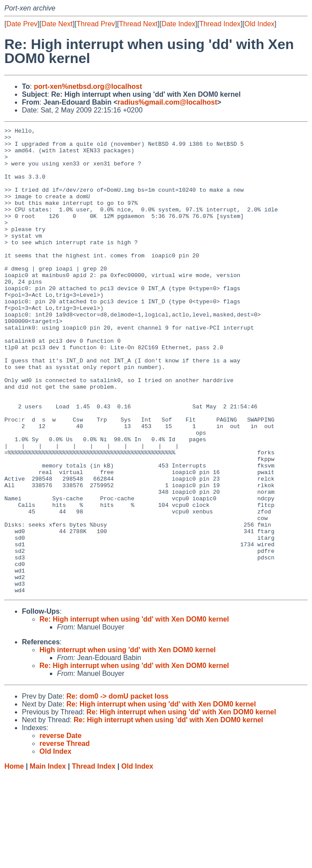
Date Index (178, 24)
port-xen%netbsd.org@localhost (88, 86)
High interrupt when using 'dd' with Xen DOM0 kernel (128, 743)
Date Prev (22, 24)
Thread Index (220, 24)
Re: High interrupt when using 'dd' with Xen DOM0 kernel (134, 712)
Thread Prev (96, 24)
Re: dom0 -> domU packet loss (117, 789)
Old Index (259, 24)
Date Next (57, 24)
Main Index (48, 859)
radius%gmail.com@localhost (167, 102)
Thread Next (138, 24)
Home (14, 859)
